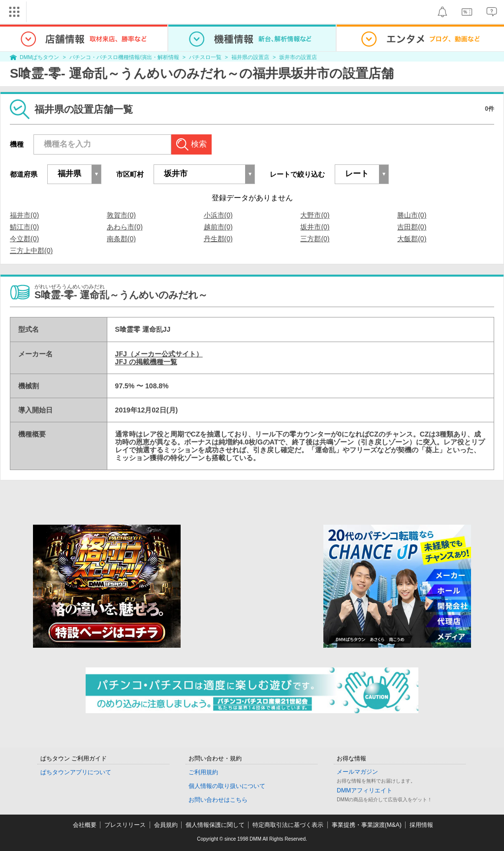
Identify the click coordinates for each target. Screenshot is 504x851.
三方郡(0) (315, 239)
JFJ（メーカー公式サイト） (159, 354)
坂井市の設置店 (298, 57)
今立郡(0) (24, 239)
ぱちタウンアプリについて (76, 772)
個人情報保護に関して (215, 825)
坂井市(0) (315, 227)
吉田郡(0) (412, 227)
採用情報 (421, 825)
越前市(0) (218, 227)
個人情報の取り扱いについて (227, 786)
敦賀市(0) (121, 215)
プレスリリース (125, 825)
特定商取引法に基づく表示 (288, 825)
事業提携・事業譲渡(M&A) (367, 825)
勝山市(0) (412, 215)
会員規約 (166, 825)
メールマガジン (357, 772)
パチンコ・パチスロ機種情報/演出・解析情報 (124, 57)
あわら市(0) (125, 227)
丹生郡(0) (218, 239)
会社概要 (85, 825)
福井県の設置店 (250, 57)
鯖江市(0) (24, 227)
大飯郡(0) (412, 239)
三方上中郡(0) (31, 251)
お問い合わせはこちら (218, 800)
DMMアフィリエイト (364, 790)
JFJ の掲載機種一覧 (146, 362)
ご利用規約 (203, 772)
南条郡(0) (121, 239)
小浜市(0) (218, 215)
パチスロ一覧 (205, 57)
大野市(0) (315, 215)
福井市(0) (24, 215)
